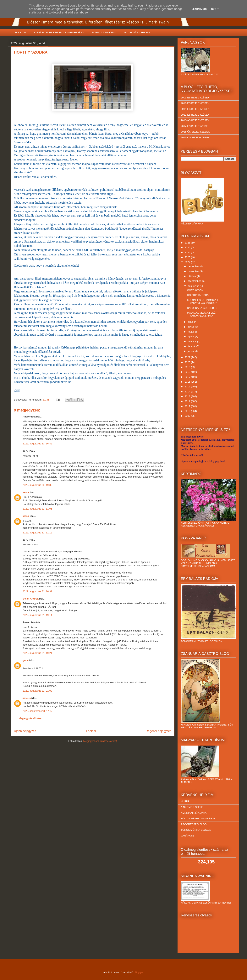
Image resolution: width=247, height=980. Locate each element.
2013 (188, 396)
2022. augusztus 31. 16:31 (37, 591)
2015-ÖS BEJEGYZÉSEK (195, 132)
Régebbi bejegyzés (159, 731)
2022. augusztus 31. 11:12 (37, 533)
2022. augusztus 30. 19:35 (37, 485)
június (191, 327)
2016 (188, 382)
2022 (188, 262)
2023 (188, 257)
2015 (188, 387)
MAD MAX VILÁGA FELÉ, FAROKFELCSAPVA (201, 314)
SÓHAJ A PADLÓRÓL (104, 32)
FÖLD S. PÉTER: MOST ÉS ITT (199, 818)
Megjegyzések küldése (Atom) (100, 741)
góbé (26, 660)
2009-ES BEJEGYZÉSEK (195, 98)
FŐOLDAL (21, 32)
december (194, 266)
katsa (26, 492)
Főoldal (91, 731)
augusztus (194, 286)
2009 (188, 416)
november (194, 271)
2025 (188, 247)
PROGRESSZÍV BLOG (194, 824)
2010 (188, 411)
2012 (188, 401)
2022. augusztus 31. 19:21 (37, 653)
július (191, 322)
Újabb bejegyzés (25, 731)
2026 (188, 243)
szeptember (195, 281)
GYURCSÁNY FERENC (137, 32)
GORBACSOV (195, 290)
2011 (188, 406)
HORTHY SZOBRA (198, 295)
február (192, 346)
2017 (188, 377)
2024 (188, 252)
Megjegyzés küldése (30, 718)
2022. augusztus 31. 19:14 (37, 615)
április (191, 336)
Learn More (200, 9)
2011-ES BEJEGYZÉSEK (195, 109)
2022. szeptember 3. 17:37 (38, 711)
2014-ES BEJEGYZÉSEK (195, 126)
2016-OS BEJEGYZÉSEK (195, 137)
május (191, 332)
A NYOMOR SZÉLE (192, 807)
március (192, 341)
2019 (188, 367)
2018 (188, 372)
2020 (188, 362)
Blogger (139, 972)
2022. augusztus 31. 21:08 (37, 691)
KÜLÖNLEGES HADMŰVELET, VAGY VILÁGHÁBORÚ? (205, 302)
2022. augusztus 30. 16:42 (37, 444)
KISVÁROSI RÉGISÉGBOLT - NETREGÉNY (59, 32)
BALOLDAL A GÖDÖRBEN (202, 308)
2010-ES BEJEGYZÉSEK (195, 103)
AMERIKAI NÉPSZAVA (194, 813)
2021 (188, 357)
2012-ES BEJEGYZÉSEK (195, 115)
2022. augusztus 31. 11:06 (37, 509)
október (192, 276)
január (192, 351)
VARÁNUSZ (188, 836)
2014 (188, 392)
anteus (27, 698)
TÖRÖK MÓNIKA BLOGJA (196, 830)
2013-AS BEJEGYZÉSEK (195, 120)
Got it (215, 9)
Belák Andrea (31, 599)
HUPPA (185, 801)
